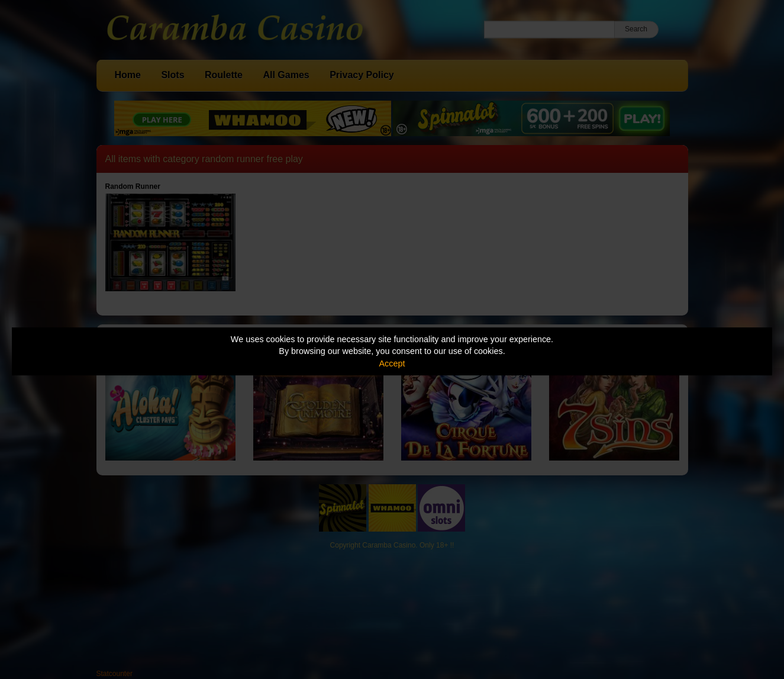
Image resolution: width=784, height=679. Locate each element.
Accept (392, 363)
